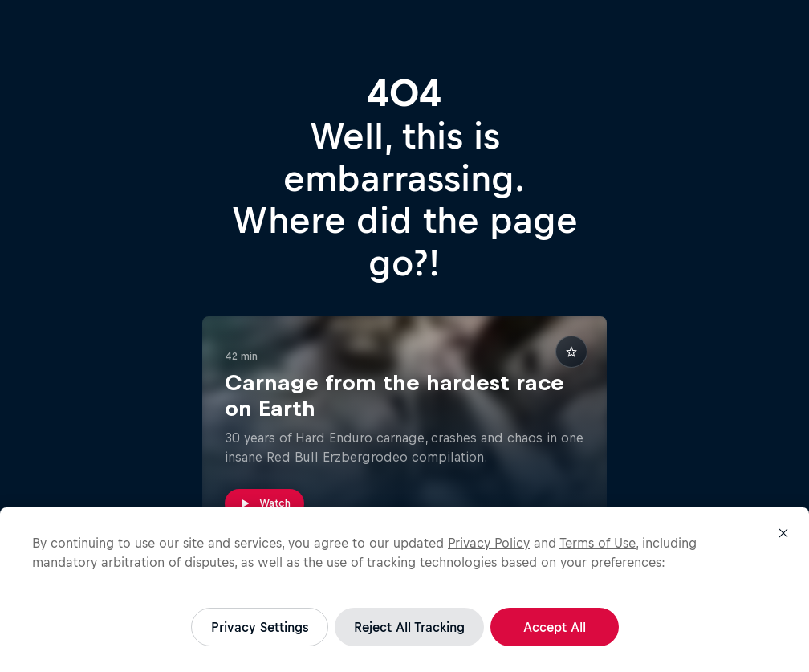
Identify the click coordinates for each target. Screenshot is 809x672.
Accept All (555, 627)
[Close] (783, 533)
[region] (404, 590)
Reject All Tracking (409, 627)
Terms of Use (598, 543)
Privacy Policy (489, 543)
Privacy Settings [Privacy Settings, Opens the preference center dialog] (260, 627)
